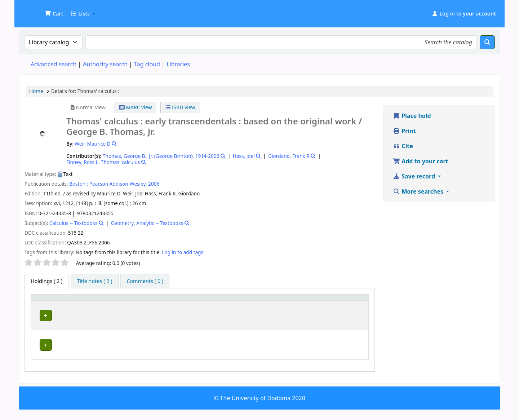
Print (404, 131)
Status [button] (345, 308)
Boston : (79, 184)
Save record (415, 176)
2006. (154, 184)
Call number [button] (237, 308)
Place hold (412, 116)
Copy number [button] (303, 304)
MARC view (136, 107)
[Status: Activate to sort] (351, 304)
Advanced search (54, 64)
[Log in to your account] (464, 14)
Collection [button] (194, 308)
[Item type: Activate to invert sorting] (49, 304)
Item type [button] (40, 304)
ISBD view (180, 107)
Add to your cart (421, 161)
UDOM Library (38, 10)
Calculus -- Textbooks (74, 223)
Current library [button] (89, 308)
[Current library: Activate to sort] (122, 304)
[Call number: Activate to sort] (254, 304)
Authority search (105, 64)
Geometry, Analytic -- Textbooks (147, 223)
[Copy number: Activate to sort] (312, 304)
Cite (403, 146)
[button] (54, 14)
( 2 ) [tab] (46, 281)
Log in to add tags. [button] (183, 252)
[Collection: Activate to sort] (198, 304)
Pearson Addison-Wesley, (118, 184)
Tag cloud (147, 64)
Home (36, 91)
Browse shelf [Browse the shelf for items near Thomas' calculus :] (238, 328)
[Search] (487, 42)
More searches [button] (419, 191)
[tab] (94, 281)
